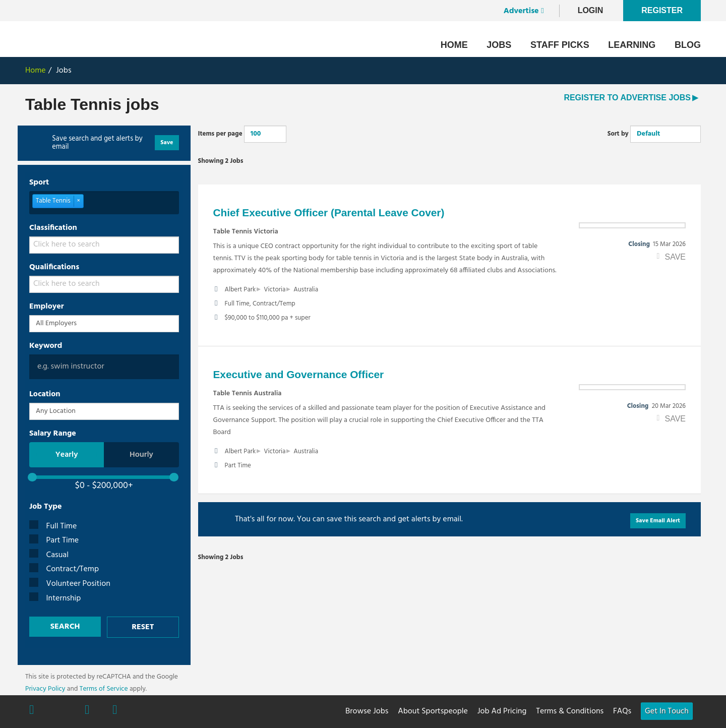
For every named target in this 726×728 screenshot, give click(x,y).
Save (167, 143)
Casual (49, 555)
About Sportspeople (433, 711)
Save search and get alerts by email (97, 143)
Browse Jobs (367, 711)
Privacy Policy (45, 689)
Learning (632, 45)
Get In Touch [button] (667, 711)
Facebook (32, 711)
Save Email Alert (658, 521)
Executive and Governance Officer (299, 374)
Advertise (521, 11)
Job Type (46, 507)
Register (662, 10)
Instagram (87, 711)
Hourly (141, 455)
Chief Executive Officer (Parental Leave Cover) (329, 213)
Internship (55, 599)
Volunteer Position (70, 584)
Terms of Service (104, 689)
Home (454, 45)
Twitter (59, 710)
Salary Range (53, 434)
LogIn (591, 10)
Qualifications (54, 267)
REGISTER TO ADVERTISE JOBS (627, 98)
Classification (53, 228)
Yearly (67, 455)
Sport (39, 183)
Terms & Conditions (570, 711)
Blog (688, 45)
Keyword (46, 346)
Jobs (499, 45)
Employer (47, 307)
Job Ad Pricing (502, 711)
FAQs (622, 711)
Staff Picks (560, 45)
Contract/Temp (64, 569)
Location (45, 394)
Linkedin (115, 711)
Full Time (53, 527)
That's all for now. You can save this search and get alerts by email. (349, 519)
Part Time (54, 541)
